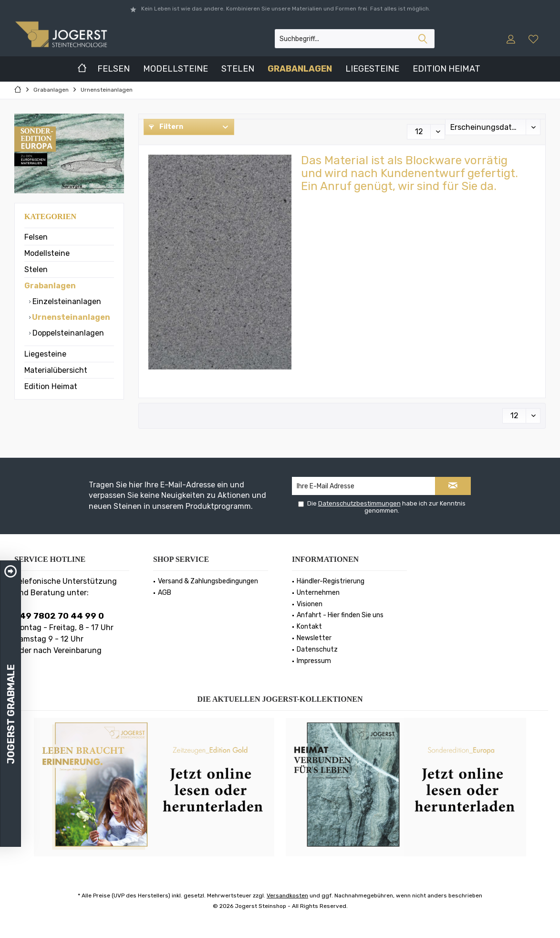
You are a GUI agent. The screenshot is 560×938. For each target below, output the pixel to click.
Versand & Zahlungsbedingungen (208, 581)
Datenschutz (317, 649)
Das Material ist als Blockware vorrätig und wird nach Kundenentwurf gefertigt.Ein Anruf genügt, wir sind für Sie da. (410, 173)
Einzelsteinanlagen (66, 301)
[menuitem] (534, 39)
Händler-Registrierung (331, 581)
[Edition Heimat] (446, 69)
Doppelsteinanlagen (67, 333)
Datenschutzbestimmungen (359, 503)
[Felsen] (114, 69)
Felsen (36, 237)
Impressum (314, 661)
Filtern (166, 127)
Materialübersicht (56, 370)
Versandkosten (287, 896)
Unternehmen (318, 593)
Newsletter (314, 638)
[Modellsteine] (176, 69)
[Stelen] (238, 69)
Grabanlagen (50, 286)
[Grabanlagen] (300, 69)
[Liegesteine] (372, 69)
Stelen (36, 269)
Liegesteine (45, 354)
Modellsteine (47, 253)
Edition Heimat (51, 386)
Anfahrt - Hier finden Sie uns (340, 615)
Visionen (310, 604)
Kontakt (309, 627)
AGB (165, 593)
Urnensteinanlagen (70, 317)
